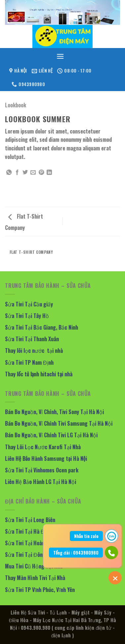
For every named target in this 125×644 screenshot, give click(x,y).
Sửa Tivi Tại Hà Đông (29, 531)
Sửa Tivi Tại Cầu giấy (29, 304)
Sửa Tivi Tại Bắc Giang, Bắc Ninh (42, 327)
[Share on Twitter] (25, 173)
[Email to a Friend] (33, 173)
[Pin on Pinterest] (41, 173)
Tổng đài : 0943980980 (76, 553)
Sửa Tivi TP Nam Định (29, 362)
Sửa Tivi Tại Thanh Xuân (32, 339)
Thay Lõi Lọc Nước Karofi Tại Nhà (43, 447)
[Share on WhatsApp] (9, 173)
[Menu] (60, 56)
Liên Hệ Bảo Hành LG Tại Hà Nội (41, 482)
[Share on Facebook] (17, 173)
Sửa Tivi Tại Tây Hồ (27, 316)
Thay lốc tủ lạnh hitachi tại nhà (39, 374)
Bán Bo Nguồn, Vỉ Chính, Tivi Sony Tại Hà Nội (54, 412)
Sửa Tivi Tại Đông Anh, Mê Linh (40, 555)
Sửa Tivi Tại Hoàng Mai (31, 543)
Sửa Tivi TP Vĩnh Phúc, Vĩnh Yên (40, 590)
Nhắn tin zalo (86, 536)
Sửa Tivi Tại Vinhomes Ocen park (42, 470)
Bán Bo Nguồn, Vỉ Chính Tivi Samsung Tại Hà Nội (59, 423)
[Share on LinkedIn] (49, 173)
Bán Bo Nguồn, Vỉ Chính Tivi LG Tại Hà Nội (51, 435)
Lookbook (16, 105)
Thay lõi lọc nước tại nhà (34, 350)
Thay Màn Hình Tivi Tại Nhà (35, 578)
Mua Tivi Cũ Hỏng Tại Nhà (34, 566)
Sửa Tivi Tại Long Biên (30, 520)
